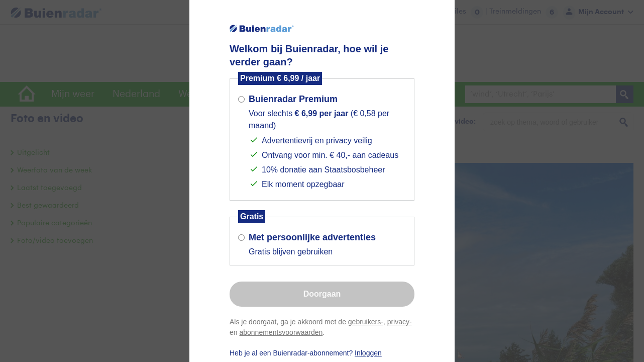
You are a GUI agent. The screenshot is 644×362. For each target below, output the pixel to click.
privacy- (400, 322)
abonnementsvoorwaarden (281, 332)
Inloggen (368, 353)
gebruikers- (366, 322)
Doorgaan (322, 294)
